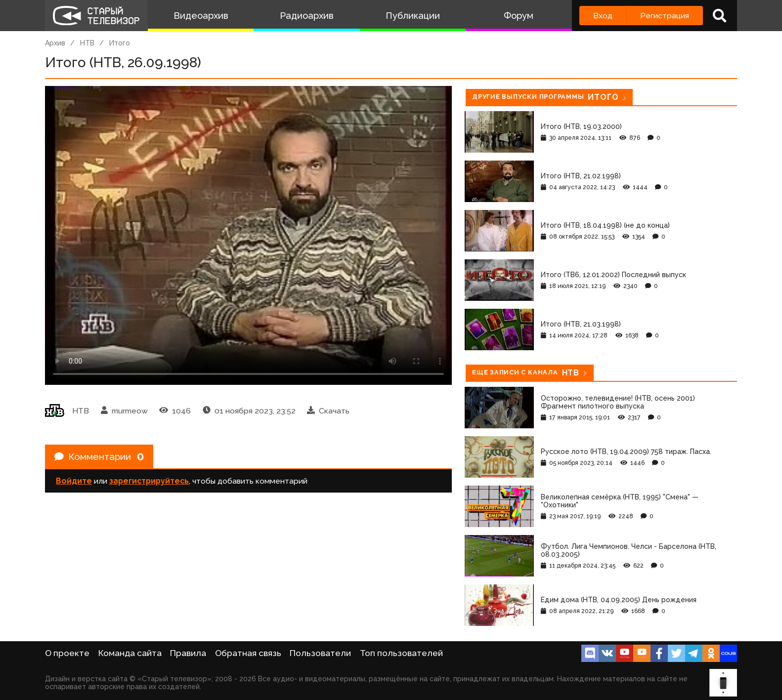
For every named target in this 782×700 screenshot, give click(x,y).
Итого (120, 43)
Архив (55, 43)
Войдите (74, 483)
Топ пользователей (401, 653)
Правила (188, 653)
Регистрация (665, 16)
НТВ (87, 43)
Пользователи (320, 653)
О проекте (67, 653)
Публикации (413, 16)
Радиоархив (307, 16)
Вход (603, 16)
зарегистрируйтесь (149, 483)
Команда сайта (130, 653)
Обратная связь (248, 653)
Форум (519, 16)
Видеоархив (201, 16)
